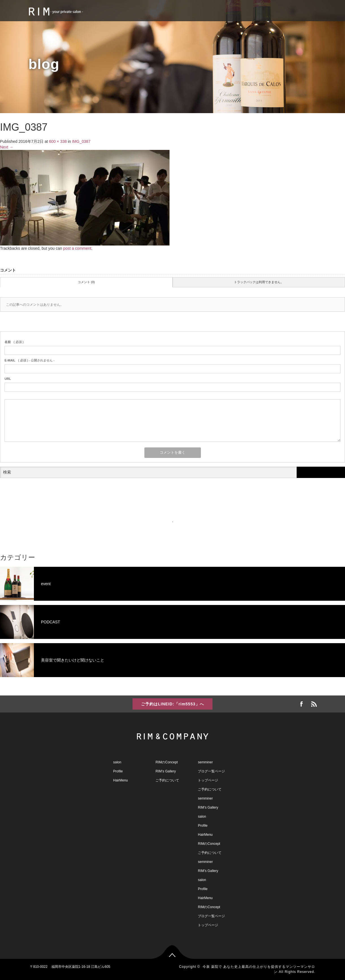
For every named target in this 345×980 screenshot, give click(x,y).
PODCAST (30, 622)
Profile (118, 771)
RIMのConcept (167, 762)
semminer (205, 762)
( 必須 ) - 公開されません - (30, 360)
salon (117, 762)
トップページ (208, 780)
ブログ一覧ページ (211, 771)
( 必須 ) (14, 342)
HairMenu (121, 780)
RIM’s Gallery (166, 771)
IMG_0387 (81, 141)
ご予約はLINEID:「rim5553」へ (172, 704)
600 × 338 (58, 141)
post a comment (77, 248)
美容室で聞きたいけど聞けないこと (52, 660)
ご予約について (167, 780)
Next (7, 147)
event (25, 584)
